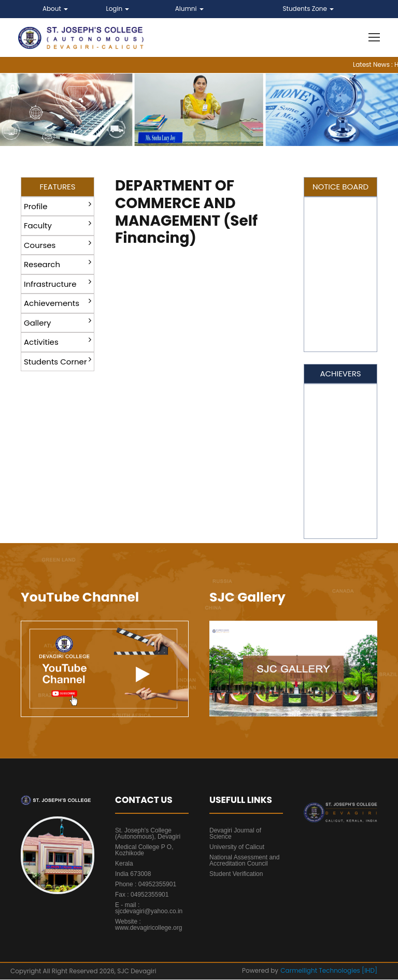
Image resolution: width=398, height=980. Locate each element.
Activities (58, 342)
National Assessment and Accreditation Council (244, 861)
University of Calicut (237, 847)
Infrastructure (58, 283)
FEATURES (57, 187)
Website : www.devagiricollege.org (148, 925)
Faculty (58, 225)
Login (118, 9)
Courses (58, 245)
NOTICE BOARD (340, 187)
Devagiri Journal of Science (235, 834)
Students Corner (58, 361)
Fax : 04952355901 (142, 895)
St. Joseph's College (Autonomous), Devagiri (148, 834)
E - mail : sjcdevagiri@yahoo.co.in (149, 909)
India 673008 (133, 874)
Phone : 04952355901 (146, 885)
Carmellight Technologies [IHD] (329, 971)
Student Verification (236, 874)
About (55, 9)
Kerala (124, 864)
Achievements (58, 303)
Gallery (58, 322)
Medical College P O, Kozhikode (144, 851)
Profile (58, 206)
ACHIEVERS (340, 374)
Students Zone (309, 9)
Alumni (189, 9)
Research (58, 264)
